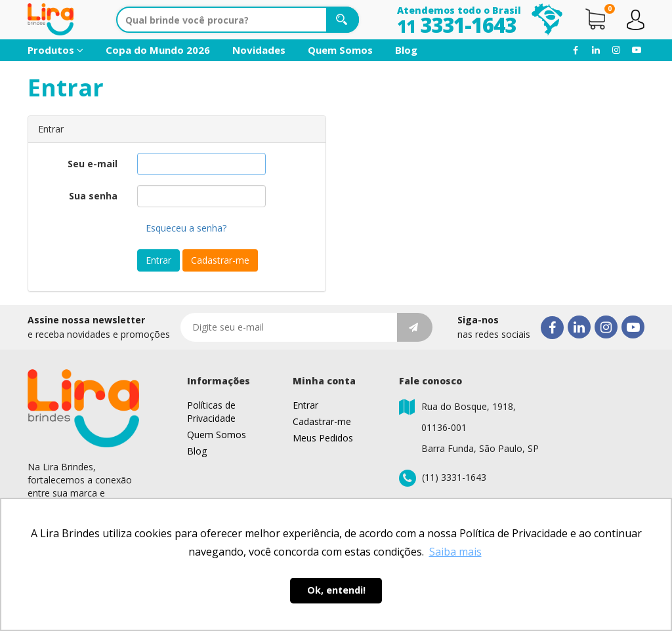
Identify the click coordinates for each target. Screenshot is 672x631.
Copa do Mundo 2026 (158, 50)
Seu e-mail (93, 164)
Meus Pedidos (323, 438)
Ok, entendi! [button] (336, 590)
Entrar (158, 260)
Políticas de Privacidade (211, 412)
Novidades (259, 50)
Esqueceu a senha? (186, 228)
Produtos (55, 50)
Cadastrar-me (220, 260)
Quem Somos (340, 50)
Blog (406, 50)
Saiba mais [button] (455, 552)
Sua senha (93, 196)
